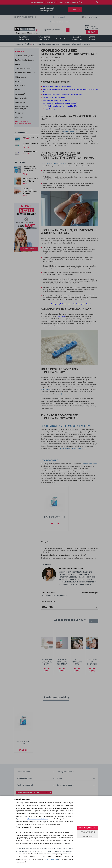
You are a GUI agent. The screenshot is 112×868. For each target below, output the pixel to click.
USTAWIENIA (88, 836)
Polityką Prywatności (51, 859)
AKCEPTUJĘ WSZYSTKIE (88, 828)
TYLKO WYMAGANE (88, 832)
